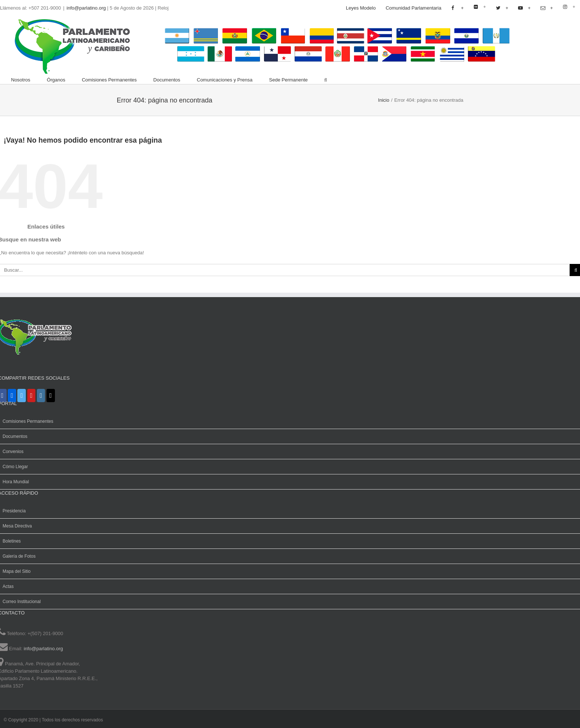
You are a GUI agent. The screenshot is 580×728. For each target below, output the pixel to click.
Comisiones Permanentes (28, 421)
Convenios (13, 452)
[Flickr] (12, 396)
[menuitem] (361, 8)
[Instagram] (41, 396)
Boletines (12, 541)
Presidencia (14, 511)
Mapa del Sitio (17, 571)
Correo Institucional (22, 602)
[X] (22, 396)
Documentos (15, 436)
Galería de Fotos (19, 556)
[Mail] (51, 396)
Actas (8, 586)
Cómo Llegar (15, 467)
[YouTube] (32, 396)
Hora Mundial (16, 482)
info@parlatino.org (86, 8)
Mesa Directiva (17, 526)
